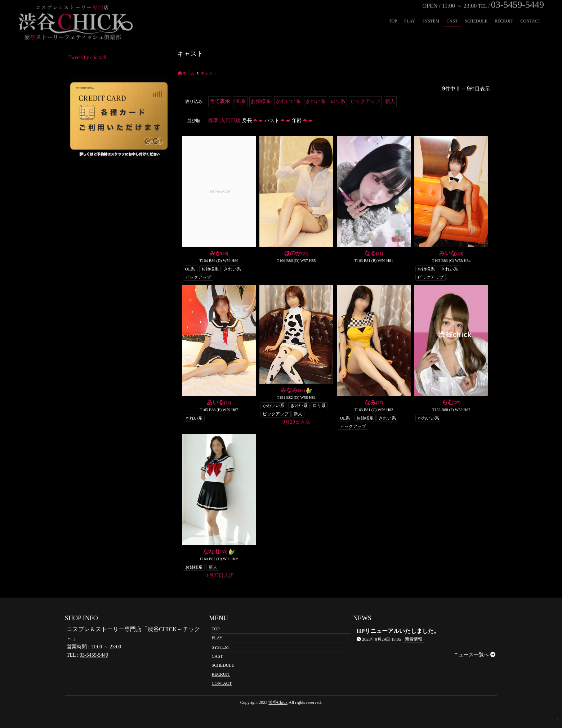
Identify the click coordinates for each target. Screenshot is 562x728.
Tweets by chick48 (87, 57)
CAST (452, 12)
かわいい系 (288, 101)
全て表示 (220, 101)
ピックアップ (365, 101)
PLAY (410, 12)
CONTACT (530, 12)
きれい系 (316, 101)
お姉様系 (261, 101)
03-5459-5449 (94, 655)
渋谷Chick (278, 702)
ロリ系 (338, 101)
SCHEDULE (476, 12)
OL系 (240, 101)
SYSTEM (431, 12)
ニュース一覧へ (474, 655)
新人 (390, 101)
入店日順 (230, 120)
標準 (213, 120)
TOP (393, 12)
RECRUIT (504, 12)
